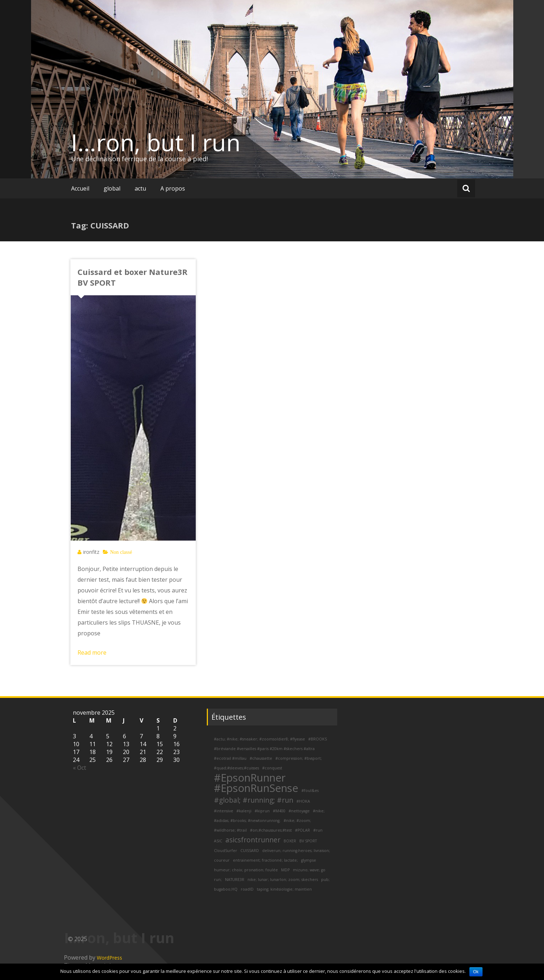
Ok (476, 972)
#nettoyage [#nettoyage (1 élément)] (299, 811)
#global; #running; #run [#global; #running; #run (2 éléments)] (254, 800)
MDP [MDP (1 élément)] (285, 870)
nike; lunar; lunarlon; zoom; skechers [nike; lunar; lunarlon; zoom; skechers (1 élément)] (283, 880)
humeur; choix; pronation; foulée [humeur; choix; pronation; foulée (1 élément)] (246, 870)
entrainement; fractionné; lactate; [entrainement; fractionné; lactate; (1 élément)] (265, 860)
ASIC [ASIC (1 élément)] (218, 841)
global (112, 188)
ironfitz (91, 552)
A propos (173, 188)
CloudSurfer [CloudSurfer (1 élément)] (226, 851)
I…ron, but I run (156, 142)
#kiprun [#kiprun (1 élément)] (262, 811)
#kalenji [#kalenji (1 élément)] (244, 811)
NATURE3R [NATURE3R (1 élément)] (235, 880)
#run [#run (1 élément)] (318, 830)
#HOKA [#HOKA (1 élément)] (303, 801)
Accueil (80, 188)
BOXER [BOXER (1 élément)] (290, 841)
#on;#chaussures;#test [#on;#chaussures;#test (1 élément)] (271, 830)
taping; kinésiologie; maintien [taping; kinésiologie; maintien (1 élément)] (284, 889)
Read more (92, 652)
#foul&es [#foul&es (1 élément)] (310, 791)
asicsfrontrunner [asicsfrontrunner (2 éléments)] (253, 840)
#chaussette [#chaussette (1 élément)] (261, 758)
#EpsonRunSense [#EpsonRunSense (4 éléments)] (256, 788)
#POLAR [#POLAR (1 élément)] (303, 830)
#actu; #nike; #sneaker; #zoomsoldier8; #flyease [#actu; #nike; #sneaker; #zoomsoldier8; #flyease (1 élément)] (259, 739)
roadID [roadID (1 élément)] (247, 889)
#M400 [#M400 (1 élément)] (279, 811)
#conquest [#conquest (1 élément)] (272, 768)
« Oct (79, 768)
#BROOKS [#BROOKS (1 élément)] (318, 739)
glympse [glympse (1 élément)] (309, 860)
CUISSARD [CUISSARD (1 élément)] (250, 851)
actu (140, 188)
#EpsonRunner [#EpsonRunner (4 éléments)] (250, 778)
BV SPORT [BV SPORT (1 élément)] (308, 841)
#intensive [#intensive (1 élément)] (224, 811)
